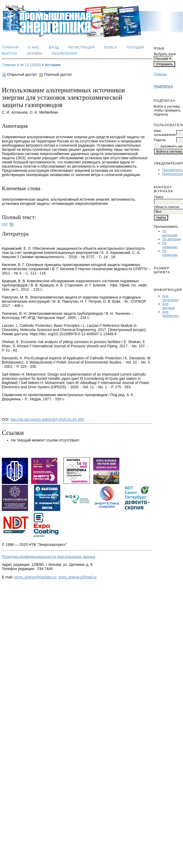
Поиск (111, 47)
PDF (5, 224)
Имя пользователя (165, 133)
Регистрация (82, 47)
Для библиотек (170, 314)
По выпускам (170, 233)
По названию (170, 245)
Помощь (160, 74)
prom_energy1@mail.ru (77, 577)
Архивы (34, 53)
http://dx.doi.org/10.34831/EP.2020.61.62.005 (47, 419)
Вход (54, 47)
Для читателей (170, 298)
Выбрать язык (165, 54)
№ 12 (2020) (30, 65)
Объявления (64, 53)
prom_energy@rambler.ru (35, 577)
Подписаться (173, 174)
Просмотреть (173, 170)
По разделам (170, 253)
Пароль (160, 140)
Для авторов (169, 306)
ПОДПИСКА (163, 86)
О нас (34, 47)
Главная (10, 47)
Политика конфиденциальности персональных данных (49, 557)
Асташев (53, 65)
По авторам (171, 239)
